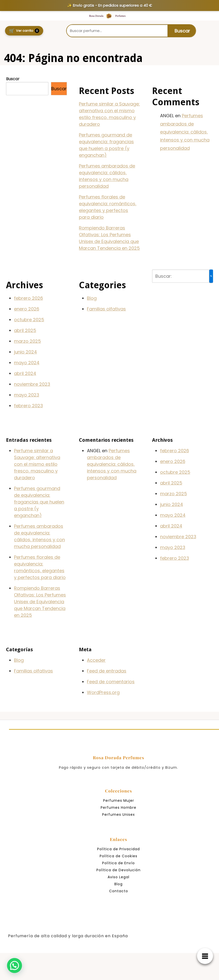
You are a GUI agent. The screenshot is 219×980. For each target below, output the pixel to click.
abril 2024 (25, 373)
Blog (92, 298)
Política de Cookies (118, 856)
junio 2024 (25, 352)
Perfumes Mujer (119, 800)
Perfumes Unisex (118, 814)
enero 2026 (27, 309)
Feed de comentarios (111, 682)
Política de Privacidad (118, 849)
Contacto (119, 891)
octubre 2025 (29, 320)
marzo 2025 (27, 341)
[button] (15, 965)
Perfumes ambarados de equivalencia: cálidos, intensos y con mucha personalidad (185, 132)
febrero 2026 (28, 298)
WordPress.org (103, 692)
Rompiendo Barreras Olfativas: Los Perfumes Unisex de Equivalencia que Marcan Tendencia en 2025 (40, 602)
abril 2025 (25, 330)
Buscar (13, 79)
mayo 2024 (27, 363)
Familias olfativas (106, 309)
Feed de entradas (107, 671)
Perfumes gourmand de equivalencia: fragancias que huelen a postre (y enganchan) (39, 502)
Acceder (96, 660)
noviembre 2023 (32, 384)
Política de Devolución (118, 870)
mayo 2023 (27, 395)
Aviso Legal (118, 877)
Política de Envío (118, 863)
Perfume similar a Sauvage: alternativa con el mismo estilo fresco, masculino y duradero (37, 464)
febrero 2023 (28, 406)
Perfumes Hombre (118, 807)
